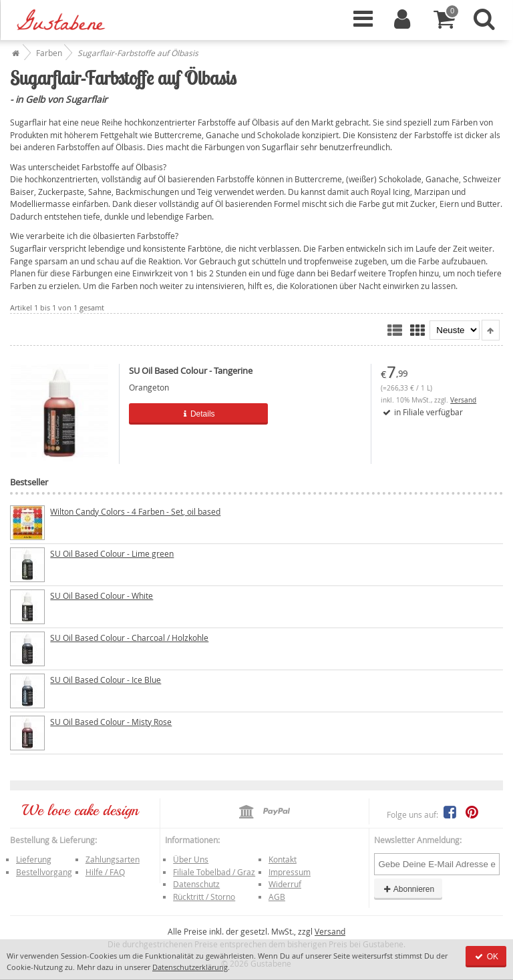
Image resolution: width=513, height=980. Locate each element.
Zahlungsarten (113, 859)
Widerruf (285, 884)
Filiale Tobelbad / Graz (214, 872)
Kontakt (283, 859)
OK (486, 957)
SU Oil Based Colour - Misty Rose (111, 722)
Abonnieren (408, 889)
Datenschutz (196, 884)
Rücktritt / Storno (204, 897)
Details (199, 414)
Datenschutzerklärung (190, 967)
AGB (277, 897)
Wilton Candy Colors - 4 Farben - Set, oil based (135, 511)
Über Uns (191, 859)
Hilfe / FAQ (105, 872)
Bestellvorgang (44, 872)
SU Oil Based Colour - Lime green (112, 553)
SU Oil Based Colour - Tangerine (191, 371)
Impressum (290, 872)
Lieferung (34, 859)
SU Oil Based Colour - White (102, 595)
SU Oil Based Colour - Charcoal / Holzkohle (129, 638)
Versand (463, 400)
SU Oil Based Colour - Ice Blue (106, 680)
